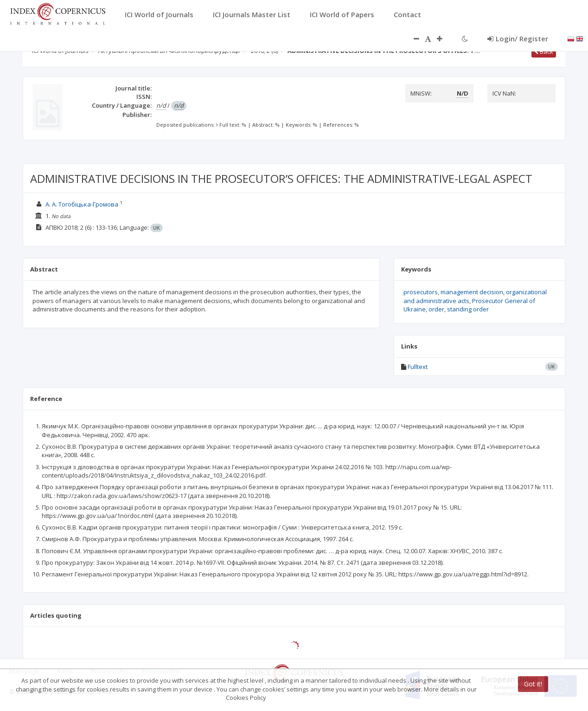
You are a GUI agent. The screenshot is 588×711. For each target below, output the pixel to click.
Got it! (533, 684)
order (436, 309)
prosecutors (421, 292)
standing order (468, 309)
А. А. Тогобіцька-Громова (82, 204)
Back (544, 52)
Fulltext (418, 367)
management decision (472, 292)
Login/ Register (518, 39)
